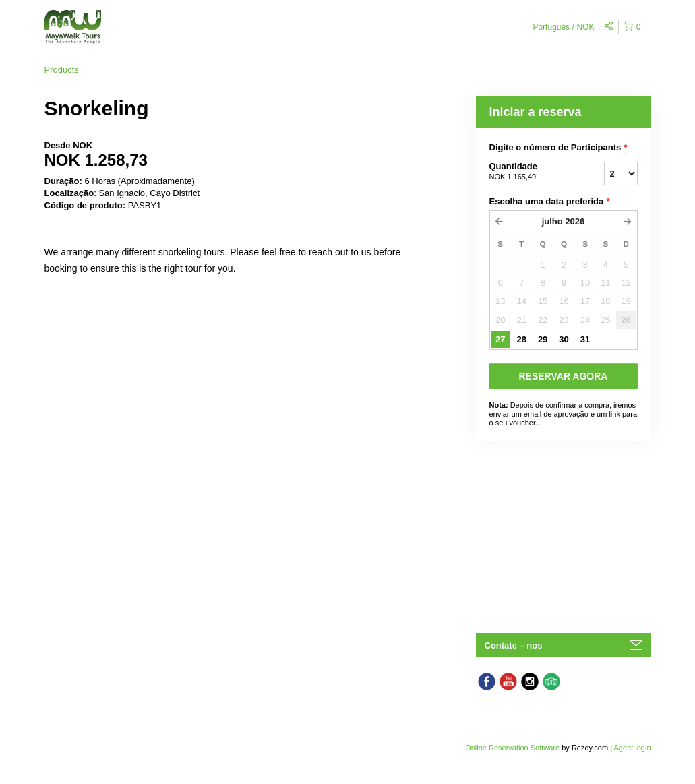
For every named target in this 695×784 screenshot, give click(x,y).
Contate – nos (514, 645)
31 (585, 339)
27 (500, 339)
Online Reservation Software (512, 748)
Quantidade (530, 172)
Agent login (632, 748)
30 (564, 339)
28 (521, 339)
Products (62, 70)
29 (543, 339)
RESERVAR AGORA (564, 376)
